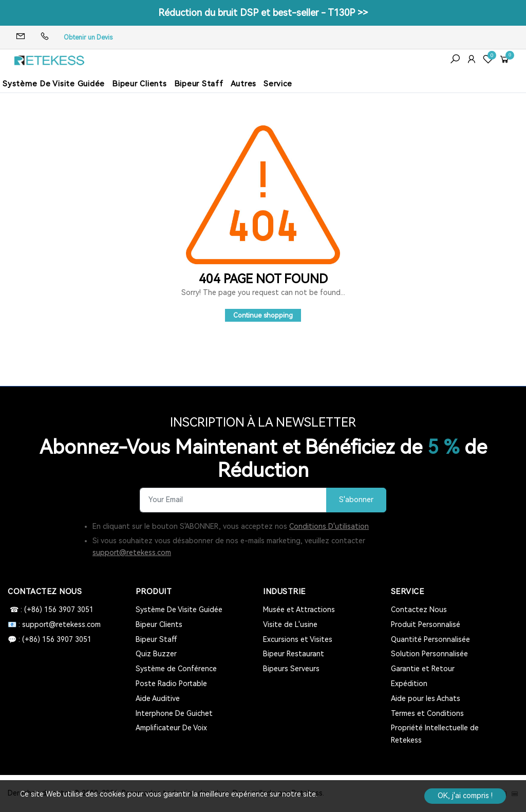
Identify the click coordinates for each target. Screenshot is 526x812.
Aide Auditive (158, 698)
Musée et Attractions (299, 610)
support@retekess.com (132, 552)
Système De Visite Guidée (54, 84)
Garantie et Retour (423, 669)
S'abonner (356, 500)
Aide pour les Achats (426, 698)
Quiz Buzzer (156, 654)
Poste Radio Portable (171, 684)
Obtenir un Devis (88, 38)
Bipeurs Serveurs (291, 669)
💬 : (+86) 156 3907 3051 (50, 639)
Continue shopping (263, 315)
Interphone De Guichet (174, 713)
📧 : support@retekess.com (54, 624)
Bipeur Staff (199, 84)
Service (278, 84)
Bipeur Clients (139, 84)
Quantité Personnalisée (430, 639)
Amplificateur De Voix (171, 728)
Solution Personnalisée (429, 654)
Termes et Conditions (427, 713)
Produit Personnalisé (426, 624)
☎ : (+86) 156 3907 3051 (51, 610)
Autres (244, 84)
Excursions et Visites (298, 639)
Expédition (409, 684)
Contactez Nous (419, 610)
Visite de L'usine (290, 624)
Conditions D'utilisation (329, 526)
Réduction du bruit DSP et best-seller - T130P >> (263, 13)
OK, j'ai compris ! (465, 796)
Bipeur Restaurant (294, 654)
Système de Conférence (176, 669)
